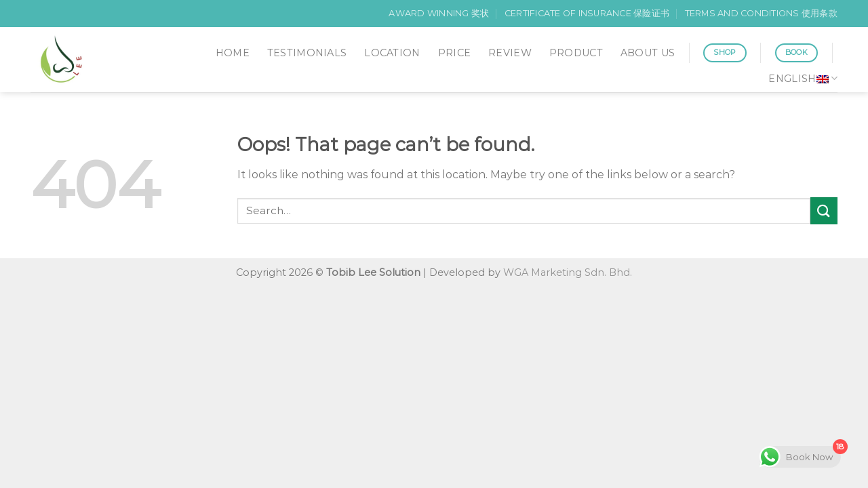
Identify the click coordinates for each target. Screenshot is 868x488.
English (803, 78)
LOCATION (392, 53)
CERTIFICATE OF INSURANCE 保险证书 (587, 13)
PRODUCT (576, 53)
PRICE (454, 53)
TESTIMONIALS (307, 53)
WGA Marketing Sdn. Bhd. (568, 272)
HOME (233, 53)
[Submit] (824, 210)
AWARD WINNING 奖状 (439, 13)
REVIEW (510, 53)
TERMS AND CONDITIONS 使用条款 (761, 13)
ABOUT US (648, 53)
